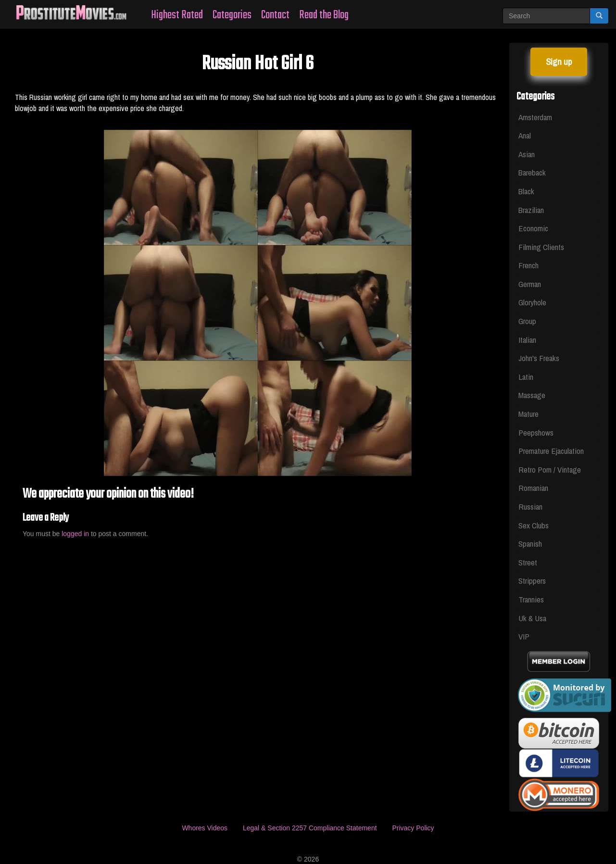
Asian (527, 154)
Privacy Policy (413, 828)
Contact (275, 15)
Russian (530, 507)
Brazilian (531, 210)
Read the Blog (324, 15)
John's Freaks (539, 358)
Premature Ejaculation (551, 451)
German (530, 284)
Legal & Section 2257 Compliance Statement (310, 828)
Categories (232, 15)
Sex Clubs (534, 525)
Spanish (530, 544)
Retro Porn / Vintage (550, 470)
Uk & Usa (532, 618)
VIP (524, 636)
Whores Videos (205, 828)
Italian (527, 340)
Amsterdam (535, 117)
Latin (526, 377)
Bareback (532, 172)
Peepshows (536, 432)
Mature (528, 414)
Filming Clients (541, 247)
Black (526, 191)
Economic (533, 228)
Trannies (531, 599)
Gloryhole (532, 302)
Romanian (533, 488)
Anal (525, 135)
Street (528, 562)
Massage (532, 395)
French (528, 265)
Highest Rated (177, 15)
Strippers (532, 581)
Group (527, 321)
